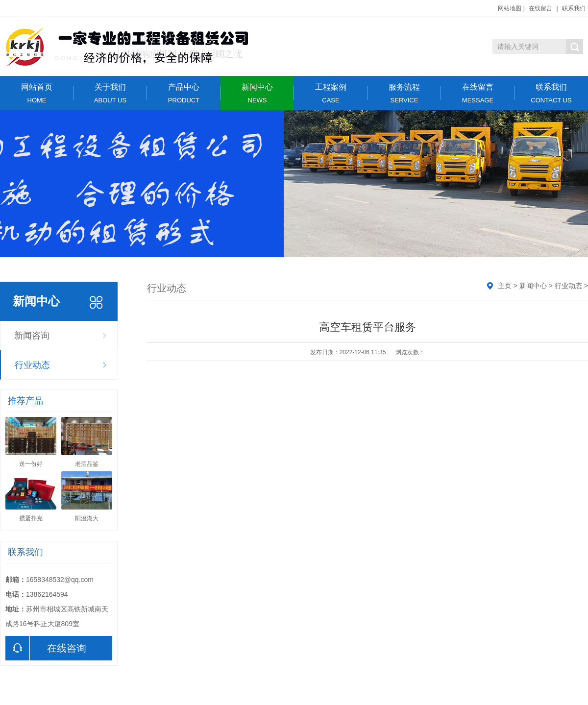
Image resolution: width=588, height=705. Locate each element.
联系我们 (574, 8)
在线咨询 (46, 648)
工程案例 (331, 93)
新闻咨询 (32, 336)
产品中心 (184, 93)
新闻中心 (257, 93)
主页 (505, 286)
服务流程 (404, 93)
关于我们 (110, 93)
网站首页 (37, 93)
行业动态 (32, 365)
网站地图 (510, 8)
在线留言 (540, 8)
